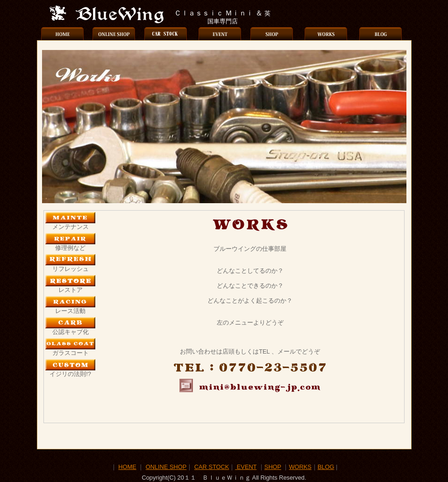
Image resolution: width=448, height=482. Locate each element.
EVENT (246, 467)
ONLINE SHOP (166, 467)
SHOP (273, 467)
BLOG (326, 467)
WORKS (300, 467)
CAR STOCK (212, 467)
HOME (127, 467)
